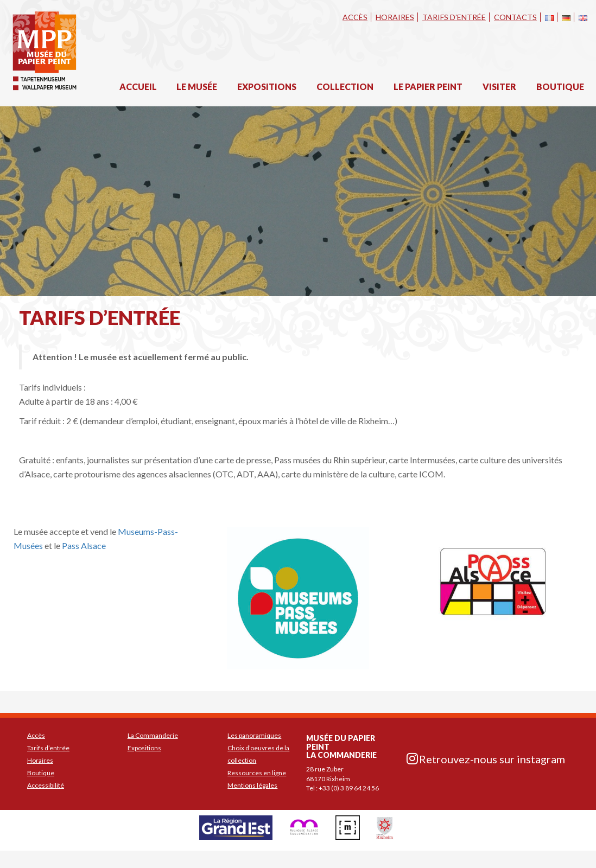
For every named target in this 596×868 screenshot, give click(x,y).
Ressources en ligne (257, 773)
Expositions (267, 87)
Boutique (560, 87)
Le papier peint (428, 87)
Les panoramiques (254, 735)
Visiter (499, 87)
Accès (355, 17)
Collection (345, 87)
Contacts (515, 17)
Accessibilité (46, 785)
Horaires (395, 17)
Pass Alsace (84, 545)
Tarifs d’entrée (454, 17)
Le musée (197, 87)
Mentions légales (252, 785)
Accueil (138, 87)
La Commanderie (153, 735)
